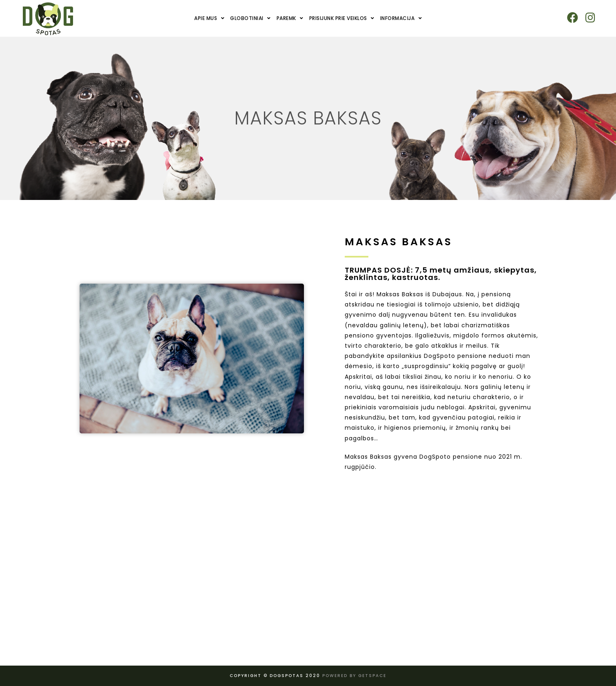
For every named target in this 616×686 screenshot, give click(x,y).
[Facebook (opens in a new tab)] (573, 18)
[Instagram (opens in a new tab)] (590, 18)
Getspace (372, 676)
